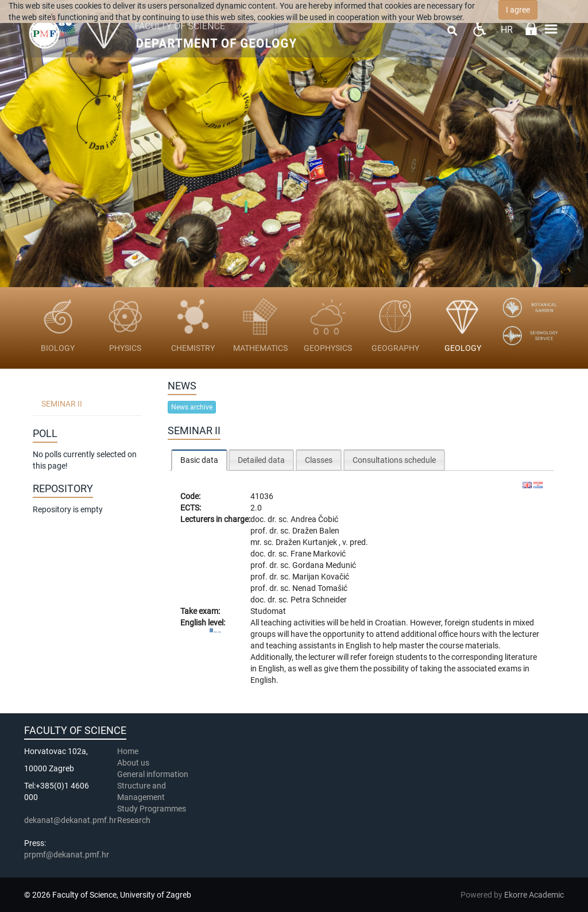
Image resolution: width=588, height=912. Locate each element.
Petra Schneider (319, 600)
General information (153, 774)
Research (135, 820)
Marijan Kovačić (321, 577)
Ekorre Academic (534, 895)
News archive (192, 407)
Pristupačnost (479, 29)
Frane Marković (318, 554)
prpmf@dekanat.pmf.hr (67, 855)
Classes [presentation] (319, 460)
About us (134, 763)
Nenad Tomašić (320, 588)
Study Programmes (152, 809)
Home (128, 751)
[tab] (199, 460)
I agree (518, 10)
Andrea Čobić (314, 519)
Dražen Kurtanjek (307, 542)
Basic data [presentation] (199, 460)
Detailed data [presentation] (261, 460)
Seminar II (62, 404)
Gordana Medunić (324, 565)
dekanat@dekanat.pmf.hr (70, 820)
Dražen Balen (316, 531)
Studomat (268, 611)
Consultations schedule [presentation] (394, 460)
